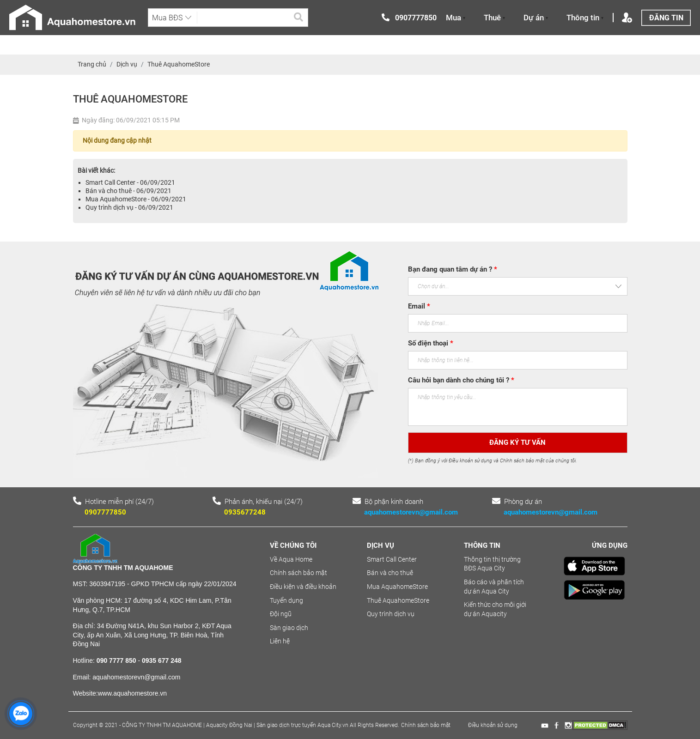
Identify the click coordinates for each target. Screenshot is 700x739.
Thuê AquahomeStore (398, 600)
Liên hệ (280, 641)
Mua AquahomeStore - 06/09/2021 (136, 199)
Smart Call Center (392, 559)
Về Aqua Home (291, 559)
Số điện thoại (431, 343)
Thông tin (585, 18)
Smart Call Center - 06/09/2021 (130, 182)
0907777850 (105, 512)
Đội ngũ (281, 614)
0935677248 (245, 512)
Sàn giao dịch (289, 628)
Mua (456, 18)
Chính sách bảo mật (298, 573)
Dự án (536, 18)
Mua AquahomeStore (397, 587)
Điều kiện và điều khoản (303, 587)
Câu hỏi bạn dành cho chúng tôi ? (461, 380)
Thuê (494, 18)
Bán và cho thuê (390, 573)
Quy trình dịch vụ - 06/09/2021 (129, 207)
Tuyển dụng (286, 600)
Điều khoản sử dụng (493, 725)
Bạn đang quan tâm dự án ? (453, 269)
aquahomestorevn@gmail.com (411, 512)
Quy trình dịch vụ (391, 614)
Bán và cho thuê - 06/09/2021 (128, 191)
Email (419, 306)
